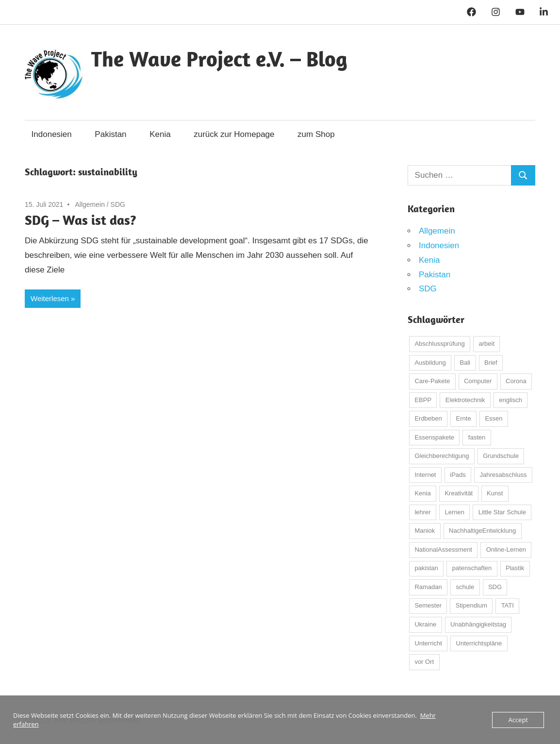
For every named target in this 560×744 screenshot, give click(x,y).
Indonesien (52, 134)
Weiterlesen (50, 298)
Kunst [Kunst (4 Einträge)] (495, 493)
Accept (518, 720)
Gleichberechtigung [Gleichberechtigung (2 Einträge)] (442, 456)
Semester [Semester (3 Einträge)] (428, 605)
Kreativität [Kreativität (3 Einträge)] (459, 493)
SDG (118, 204)
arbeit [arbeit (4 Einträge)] (487, 344)
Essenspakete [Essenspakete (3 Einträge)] (434, 437)
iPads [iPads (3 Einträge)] (458, 475)
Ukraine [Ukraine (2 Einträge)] (425, 624)
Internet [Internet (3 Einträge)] (425, 475)
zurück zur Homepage (234, 134)
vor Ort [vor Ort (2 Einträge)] (424, 662)
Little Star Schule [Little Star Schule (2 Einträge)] (502, 512)
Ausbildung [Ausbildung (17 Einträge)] (430, 363)
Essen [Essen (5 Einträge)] (494, 418)
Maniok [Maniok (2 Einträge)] (425, 531)
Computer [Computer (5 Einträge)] (478, 381)
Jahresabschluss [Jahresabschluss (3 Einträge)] (503, 475)
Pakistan (110, 134)
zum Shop (316, 134)
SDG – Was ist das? (81, 220)
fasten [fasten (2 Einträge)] (477, 437)
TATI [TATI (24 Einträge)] (508, 605)
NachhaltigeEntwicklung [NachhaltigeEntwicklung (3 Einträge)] (482, 531)
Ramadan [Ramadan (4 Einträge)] (428, 587)
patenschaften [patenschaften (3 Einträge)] (472, 568)
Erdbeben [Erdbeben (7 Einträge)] (428, 418)
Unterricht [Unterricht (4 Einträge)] (428, 643)
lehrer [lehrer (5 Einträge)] (422, 512)
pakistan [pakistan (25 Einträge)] (426, 568)
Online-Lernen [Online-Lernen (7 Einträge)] (506, 550)
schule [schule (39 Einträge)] (465, 587)
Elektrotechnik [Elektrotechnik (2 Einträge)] (465, 400)
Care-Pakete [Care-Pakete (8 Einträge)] (432, 381)
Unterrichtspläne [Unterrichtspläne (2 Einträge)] (479, 643)
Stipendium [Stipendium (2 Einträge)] (471, 605)
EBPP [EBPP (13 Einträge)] (423, 400)
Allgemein (90, 204)
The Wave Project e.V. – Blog (219, 59)
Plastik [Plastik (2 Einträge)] (515, 568)
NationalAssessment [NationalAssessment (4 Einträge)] (443, 550)
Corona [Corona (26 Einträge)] (516, 381)
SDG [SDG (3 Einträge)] (495, 587)
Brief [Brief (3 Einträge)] (491, 363)
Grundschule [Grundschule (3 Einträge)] (501, 456)
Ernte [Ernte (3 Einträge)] (464, 418)
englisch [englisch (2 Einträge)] (511, 400)
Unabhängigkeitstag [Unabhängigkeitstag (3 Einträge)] (478, 624)
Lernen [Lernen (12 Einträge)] (454, 512)
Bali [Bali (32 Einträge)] (465, 363)
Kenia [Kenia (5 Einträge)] (422, 493)
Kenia (160, 134)
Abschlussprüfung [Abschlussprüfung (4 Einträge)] (439, 344)
